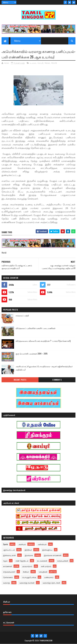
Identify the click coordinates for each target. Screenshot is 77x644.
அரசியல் (22, 544)
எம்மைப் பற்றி (22, 315)
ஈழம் (5, 561)
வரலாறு (6, 583)
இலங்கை (29, 555)
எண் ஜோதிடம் (22, 561)
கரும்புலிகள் (63, 561)
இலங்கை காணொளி (53, 555)
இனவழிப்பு (47, 550)
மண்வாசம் (49, 577)
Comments (57, 380)
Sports (6, 544)
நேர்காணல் (8, 577)
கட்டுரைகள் (42, 561)
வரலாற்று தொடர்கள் (51, 583)
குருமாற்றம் (27, 566)
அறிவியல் (42, 544)
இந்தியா (28, 550)
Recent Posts (20, 380)
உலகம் (33, 63)
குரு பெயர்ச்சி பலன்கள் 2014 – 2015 (32, 354)
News (47, 63)
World (54, 63)
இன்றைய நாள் (9, 555)
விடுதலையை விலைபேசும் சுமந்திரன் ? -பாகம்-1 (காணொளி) (43, 341)
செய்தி (40, 63)
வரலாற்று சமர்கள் (27, 583)
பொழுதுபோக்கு (29, 577)
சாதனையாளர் (9, 572)
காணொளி (8, 566)
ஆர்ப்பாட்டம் (9, 550)
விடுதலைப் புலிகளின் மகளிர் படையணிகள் (36, 328)
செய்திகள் (43, 572)
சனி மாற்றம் (46, 566)
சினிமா (26, 572)
